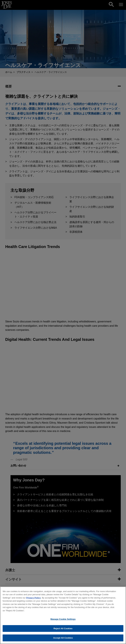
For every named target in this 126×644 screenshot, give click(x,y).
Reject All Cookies (63, 633)
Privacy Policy (33, 602)
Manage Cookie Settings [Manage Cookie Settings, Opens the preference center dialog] (63, 623)
